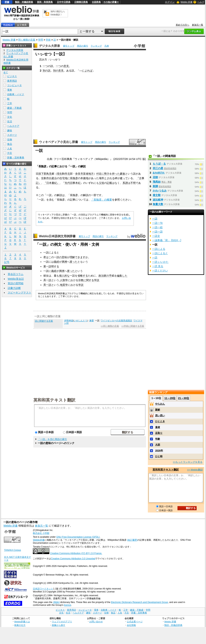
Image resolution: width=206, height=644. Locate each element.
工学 (10, 103)
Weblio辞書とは (22, 622)
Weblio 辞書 (186, 2)
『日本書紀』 (52, 183)
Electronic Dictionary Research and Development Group (139, 602)
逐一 (46, 266)
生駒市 (45, 178)
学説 (97, 280)
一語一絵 (157, 227)
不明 (133, 183)
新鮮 (158, 410)
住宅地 (63, 178)
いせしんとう (80, 321)
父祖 (101, 183)
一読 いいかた (160, 262)
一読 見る (158, 266)
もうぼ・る (159, 164)
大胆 (158, 445)
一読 (155, 258)
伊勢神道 (69, 321)
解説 (83, 166)
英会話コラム (16, 274)
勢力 (107, 174)
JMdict (56, 602)
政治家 (102, 276)
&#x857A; (159, 173)
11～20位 (170, 398)
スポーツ (12, 135)
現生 (59, 174)
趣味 (10, 130)
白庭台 (53, 178)
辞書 (7, 2)
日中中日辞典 (64, 2)
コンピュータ (14, 85)
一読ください (160, 271)
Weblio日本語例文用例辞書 (57, 236)
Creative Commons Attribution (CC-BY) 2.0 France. (76, 553)
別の (56, 71)
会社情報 (131, 625)
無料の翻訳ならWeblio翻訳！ (58, 13)
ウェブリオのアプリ (62, 622)
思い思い (160, 416)
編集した (122, 276)
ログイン (170, 2)
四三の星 (158, 168)
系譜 (125, 183)
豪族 (123, 174)
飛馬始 (157, 182)
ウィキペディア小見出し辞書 (59, 142)
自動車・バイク (16, 94)
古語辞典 (96, 2)
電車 (10, 90)
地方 (91, 174)
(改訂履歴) (132, 540)
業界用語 (12, 81)
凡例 (107, 46)
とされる (109, 178)
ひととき (160, 421)
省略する (83, 276)
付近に (100, 174)
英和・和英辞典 (45, 2)
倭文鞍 (157, 195)
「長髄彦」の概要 (101, 200)
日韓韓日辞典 (81, 2)
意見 (66, 66)
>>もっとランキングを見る (188, 462)
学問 (41, 40)
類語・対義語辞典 (24, 2)
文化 (10, 117)
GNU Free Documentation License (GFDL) (78, 537)
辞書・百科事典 (16, 158)
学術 (48, 40)
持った (116, 174)
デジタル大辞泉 (50, 46)
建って (124, 178)
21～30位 (184, 398)
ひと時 (159, 456)
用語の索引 (83, 46)
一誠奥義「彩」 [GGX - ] (167, 240)
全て (6, 72)
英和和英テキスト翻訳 (54, 400)
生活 (10, 121)
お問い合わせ (96, 622)
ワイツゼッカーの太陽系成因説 (116, 321)
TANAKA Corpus (12, 550)
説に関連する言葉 (44, 321)
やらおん (160, 404)
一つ (45, 66)
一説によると (160, 253)
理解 (72, 257)
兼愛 (92, 321)
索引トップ (69, 46)
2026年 (159, 450)
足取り (159, 433)
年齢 (158, 439)
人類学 (64, 280)
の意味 (63, 257)
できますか (81, 257)
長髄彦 (42, 166)
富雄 (86, 174)
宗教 (81, 280)
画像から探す (59, 625)
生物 (10, 140)
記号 (7, 262)
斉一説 (47, 280)
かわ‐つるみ (160, 191)
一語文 (156, 236)
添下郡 (42, 174)
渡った (74, 262)
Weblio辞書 (39, 540)
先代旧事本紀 (73, 183)
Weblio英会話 (16, 279)
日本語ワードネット (43, 589)
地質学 (64, 285)
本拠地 (84, 178)
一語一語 (157, 232)
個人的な (64, 276)
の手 (109, 276)
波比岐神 (158, 200)
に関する (89, 280)
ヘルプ (201, 2)
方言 (10, 153)
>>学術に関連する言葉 (133, 326)
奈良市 (79, 174)
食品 (10, 144)
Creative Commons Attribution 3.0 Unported (73, 559)
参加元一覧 (198, 25)
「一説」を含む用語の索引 (52, 439)
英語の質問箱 (16, 283)
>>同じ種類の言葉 (110, 326)
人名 (10, 149)
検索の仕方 (20, 625)
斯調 (155, 186)
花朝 (155, 177)
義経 (56, 262)
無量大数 (158, 204)
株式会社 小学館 (41, 533)
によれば (87, 71)
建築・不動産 (14, 108)
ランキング (96, 46)
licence (68, 605)
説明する (54, 266)
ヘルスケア (13, 126)
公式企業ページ (135, 622)
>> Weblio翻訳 (195, 470)
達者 (158, 427)
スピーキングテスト (20, 293)
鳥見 (49, 174)
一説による (159, 249)
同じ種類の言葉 (27, 40)
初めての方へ (183, 25)
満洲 (64, 262)
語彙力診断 (14, 288)
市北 (67, 174)
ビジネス (12, 76)
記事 (54, 166)
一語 (155, 219)
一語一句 (157, 223)
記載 (109, 183)
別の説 (47, 71)
